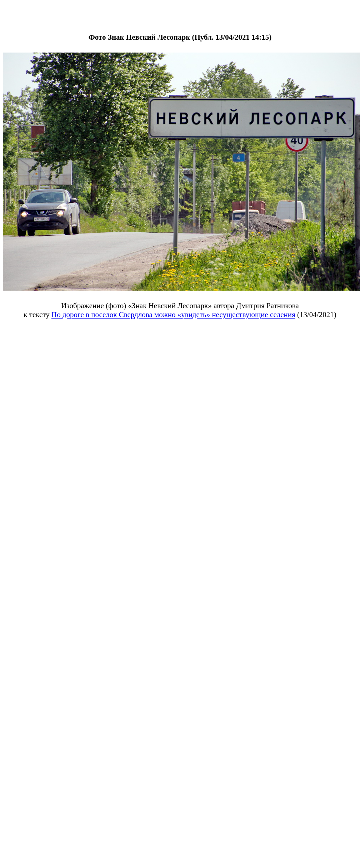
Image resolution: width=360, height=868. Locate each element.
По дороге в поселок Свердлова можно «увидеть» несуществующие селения (173, 315)
